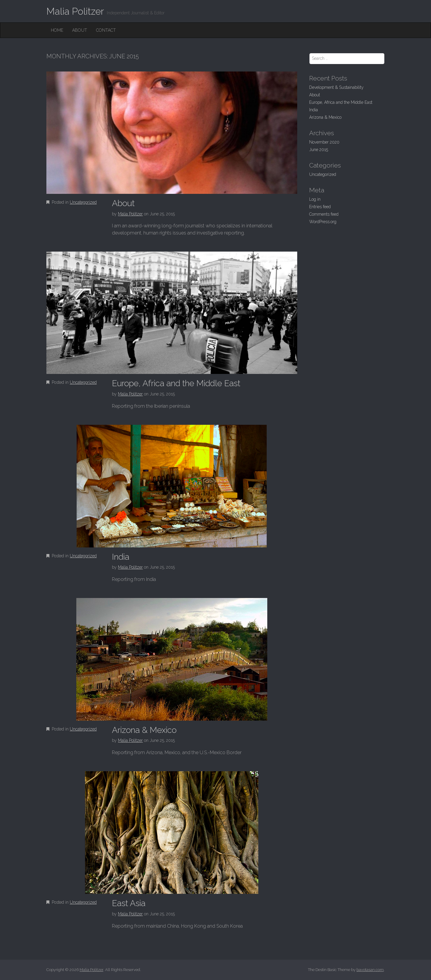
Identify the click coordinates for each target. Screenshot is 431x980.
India (121, 557)
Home (57, 30)
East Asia (129, 903)
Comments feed (324, 214)
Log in (315, 199)
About (80, 30)
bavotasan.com (370, 970)
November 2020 (324, 142)
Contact (106, 30)
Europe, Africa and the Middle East (176, 383)
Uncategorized (83, 202)
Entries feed (320, 207)
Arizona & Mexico (144, 730)
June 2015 (319, 150)
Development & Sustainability (336, 87)
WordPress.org (323, 222)
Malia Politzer (75, 11)
